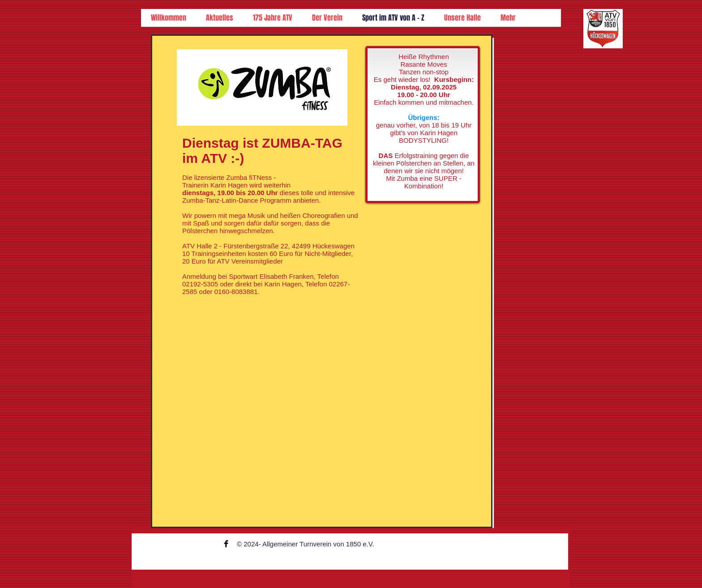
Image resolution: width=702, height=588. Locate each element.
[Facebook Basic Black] (226, 544)
